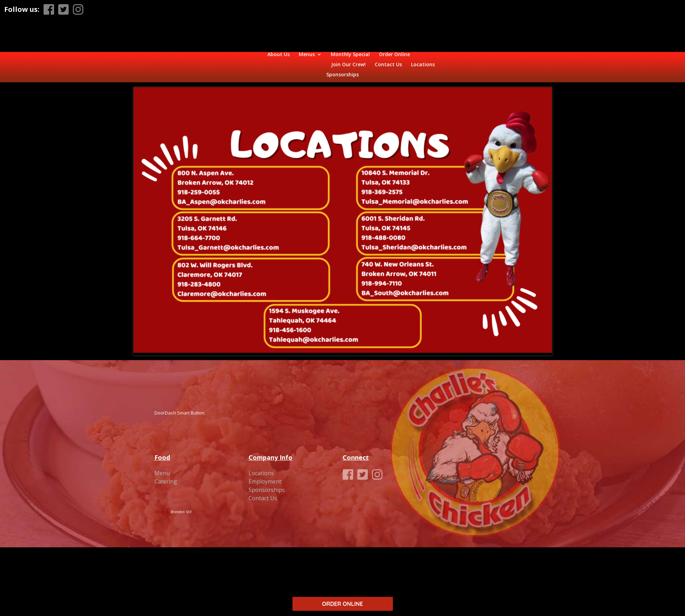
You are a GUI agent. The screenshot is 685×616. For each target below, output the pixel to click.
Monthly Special (251, 60)
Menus (207, 60)
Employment (265, 477)
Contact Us (464, 60)
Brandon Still (181, 507)
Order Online (295, 60)
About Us (179, 60)
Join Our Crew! (424, 60)
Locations (498, 60)
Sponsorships (342, 70)
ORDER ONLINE (342, 604)
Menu (162, 468)
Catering (166, 477)
